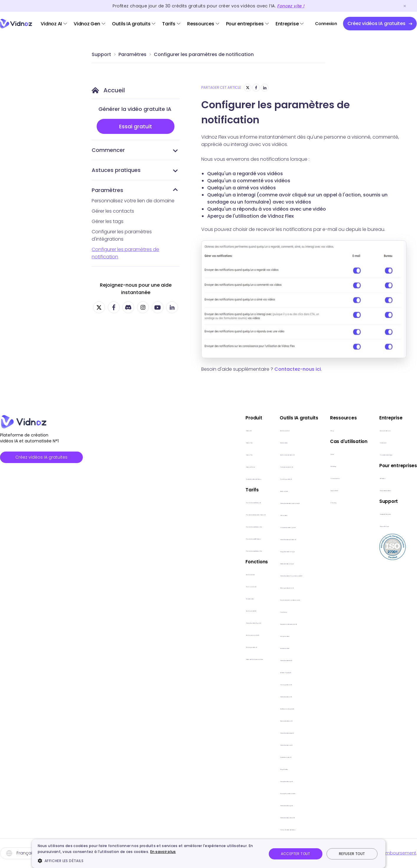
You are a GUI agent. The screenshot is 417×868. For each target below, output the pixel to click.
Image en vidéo (245, 635)
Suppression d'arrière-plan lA (259, 623)
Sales (333, 453)
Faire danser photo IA (251, 466)
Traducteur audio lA (249, 756)
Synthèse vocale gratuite (255, 708)
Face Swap (240, 611)
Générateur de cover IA (253, 744)
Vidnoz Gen (87, 24)
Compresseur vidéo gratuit (257, 526)
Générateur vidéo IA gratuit (168, 622)
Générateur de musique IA (256, 732)
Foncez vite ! (291, 6)
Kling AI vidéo (242, 768)
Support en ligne (395, 525)
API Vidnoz (388, 477)
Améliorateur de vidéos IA (255, 454)
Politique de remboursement (386, 853)
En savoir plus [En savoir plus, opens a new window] (163, 852)
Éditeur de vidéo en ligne (254, 563)
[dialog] (209, 854)
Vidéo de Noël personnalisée (170, 658)
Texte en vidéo (244, 442)
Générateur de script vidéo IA (260, 538)
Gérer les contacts (113, 211)
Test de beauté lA (247, 647)
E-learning (339, 502)
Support (101, 54)
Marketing (338, 465)
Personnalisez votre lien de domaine (133, 201)
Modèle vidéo (153, 598)
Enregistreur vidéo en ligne (256, 551)
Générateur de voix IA (251, 696)
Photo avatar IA (155, 586)
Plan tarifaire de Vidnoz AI (166, 502)
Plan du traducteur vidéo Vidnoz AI (176, 514)
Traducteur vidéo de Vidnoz (169, 478)
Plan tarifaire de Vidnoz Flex (168, 550)
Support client (343, 489)
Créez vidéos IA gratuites (41, 457)
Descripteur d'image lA (252, 780)
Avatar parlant (243, 430)
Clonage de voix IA (248, 684)
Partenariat (389, 442)
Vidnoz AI (51, 24)
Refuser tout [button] (352, 854)
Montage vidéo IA (158, 646)
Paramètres (132, 54)
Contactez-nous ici (298, 369)
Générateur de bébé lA (253, 659)
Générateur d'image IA (252, 804)
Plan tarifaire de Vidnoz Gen (169, 526)
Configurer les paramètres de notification (204, 54)
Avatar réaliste (154, 574)
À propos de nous (397, 430)
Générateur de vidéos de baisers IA (266, 502)
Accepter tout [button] (296, 854)
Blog (332, 430)
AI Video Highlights (247, 671)
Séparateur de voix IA (251, 720)
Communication (346, 477)
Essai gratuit (136, 126)
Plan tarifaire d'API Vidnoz (166, 538)
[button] (149, 861)
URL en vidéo (241, 514)
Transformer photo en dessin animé (267, 599)
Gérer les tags (108, 221)
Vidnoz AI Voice (155, 466)
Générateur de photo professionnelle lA (271, 575)
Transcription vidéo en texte (258, 792)
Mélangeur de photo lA (253, 587)
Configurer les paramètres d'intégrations (122, 235)
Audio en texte (243, 490)
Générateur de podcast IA (256, 817)
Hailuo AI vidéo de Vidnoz (255, 829)
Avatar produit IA (156, 610)
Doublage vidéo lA (248, 478)
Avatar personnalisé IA (163, 634)
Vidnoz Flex (150, 454)
